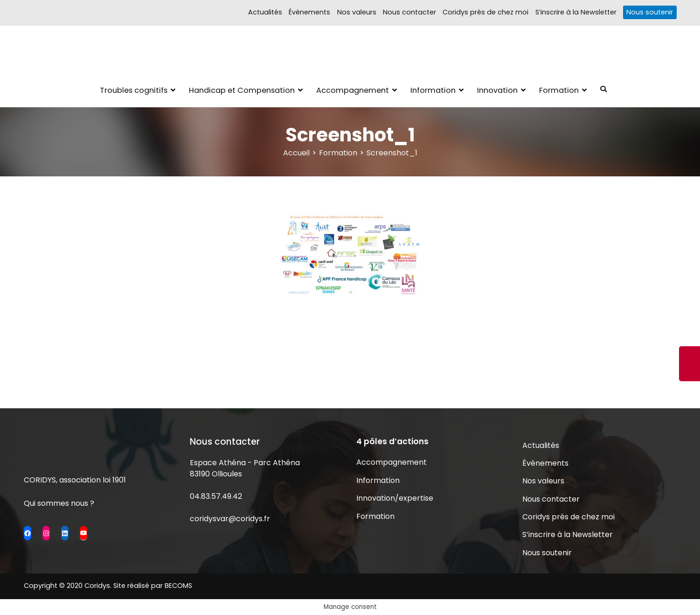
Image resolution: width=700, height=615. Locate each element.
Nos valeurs (357, 12)
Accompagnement (353, 90)
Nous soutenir (650, 12)
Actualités (265, 12)
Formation (559, 90)
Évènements (309, 12)
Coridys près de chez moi (485, 12)
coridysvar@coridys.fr (230, 519)
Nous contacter (409, 12)
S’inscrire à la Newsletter (576, 12)
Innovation (497, 90)
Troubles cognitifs (134, 90)
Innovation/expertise (395, 498)
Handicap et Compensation (242, 90)
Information (433, 90)
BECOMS (178, 586)
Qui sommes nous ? (59, 503)
